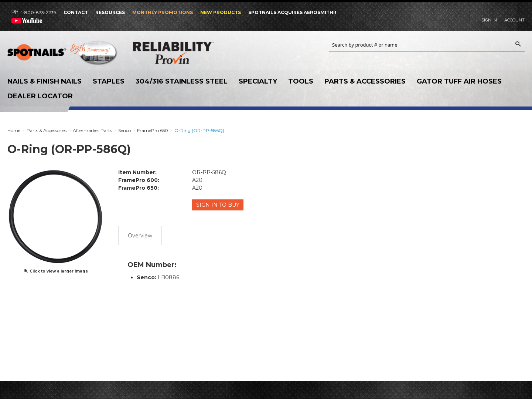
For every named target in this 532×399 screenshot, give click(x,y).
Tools (301, 81)
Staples (109, 81)
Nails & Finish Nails (45, 81)
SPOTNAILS (63, 55)
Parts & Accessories (365, 81)
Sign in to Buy (218, 205)
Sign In (489, 20)
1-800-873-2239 (39, 12)
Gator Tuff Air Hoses (459, 81)
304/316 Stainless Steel (182, 81)
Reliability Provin (188, 53)
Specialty (258, 81)
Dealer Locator (40, 96)
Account (514, 20)
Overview (140, 235)
